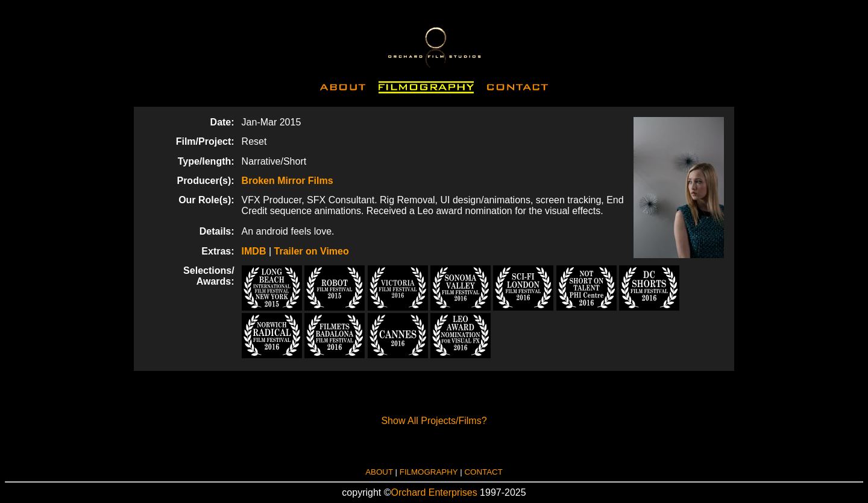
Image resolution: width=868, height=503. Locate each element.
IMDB (254, 251)
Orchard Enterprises (434, 492)
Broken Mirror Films (288, 181)
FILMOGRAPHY (429, 472)
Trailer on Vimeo (312, 251)
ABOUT (379, 472)
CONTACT (483, 472)
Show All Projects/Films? (434, 421)
